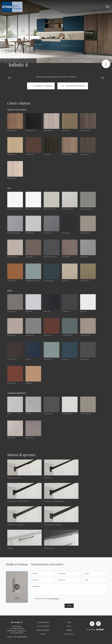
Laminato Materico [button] (17, 393)
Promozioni (69, 634)
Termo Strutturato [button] (17, 110)
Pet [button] (9, 188)
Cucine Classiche (43, 626)
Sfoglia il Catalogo (41, 86)
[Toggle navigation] (108, 7)
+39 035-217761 (18, 633)
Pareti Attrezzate (43, 630)
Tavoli (69, 626)
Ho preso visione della (47, 599)
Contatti (43, 634)
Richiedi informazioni (73, 86)
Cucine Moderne (43, 622)
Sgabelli (69, 630)
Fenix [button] (10, 291)
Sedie (69, 622)
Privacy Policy (54, 599)
